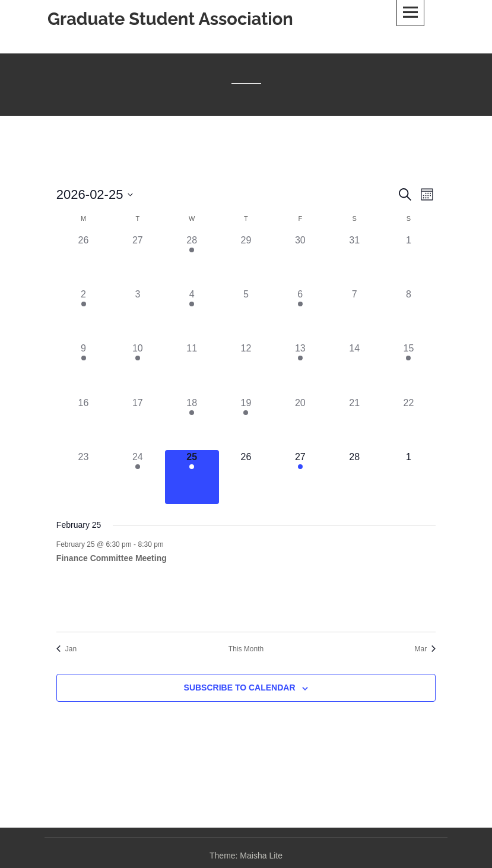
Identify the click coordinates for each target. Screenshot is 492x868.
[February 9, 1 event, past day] (83, 368)
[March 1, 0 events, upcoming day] (409, 477)
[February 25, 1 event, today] (192, 477)
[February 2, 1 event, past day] (83, 314)
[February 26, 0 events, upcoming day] (246, 477)
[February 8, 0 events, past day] (409, 314)
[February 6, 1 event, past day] (300, 314)
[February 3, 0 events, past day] (137, 314)
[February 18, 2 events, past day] (192, 423)
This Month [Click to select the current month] (246, 649)
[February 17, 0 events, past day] (137, 423)
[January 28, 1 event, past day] (192, 260)
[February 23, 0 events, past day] (83, 477)
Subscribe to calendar (240, 688)
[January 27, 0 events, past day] (137, 260)
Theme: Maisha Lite (246, 856)
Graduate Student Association (170, 19)
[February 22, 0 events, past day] (409, 423)
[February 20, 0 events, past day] (300, 423)
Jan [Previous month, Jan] (66, 649)
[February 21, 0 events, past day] (354, 423)
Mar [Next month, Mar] (425, 649)
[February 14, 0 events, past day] (354, 368)
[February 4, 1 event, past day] (192, 314)
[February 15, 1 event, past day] (409, 368)
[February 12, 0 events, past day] (246, 368)
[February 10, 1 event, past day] (137, 368)
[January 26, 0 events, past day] (83, 260)
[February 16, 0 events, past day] (83, 423)
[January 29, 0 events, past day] (246, 260)
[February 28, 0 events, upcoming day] (354, 477)
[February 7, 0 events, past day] (354, 314)
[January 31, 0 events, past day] (354, 260)
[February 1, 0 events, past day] (409, 260)
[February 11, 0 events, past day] (192, 368)
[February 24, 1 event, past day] (137, 477)
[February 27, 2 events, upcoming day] (300, 477)
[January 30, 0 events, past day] (300, 260)
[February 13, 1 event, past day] (300, 368)
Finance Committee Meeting (112, 558)
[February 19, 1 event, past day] (246, 423)
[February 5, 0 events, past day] (246, 314)
